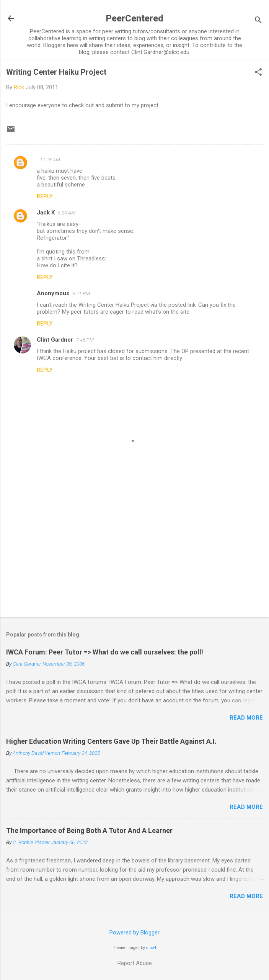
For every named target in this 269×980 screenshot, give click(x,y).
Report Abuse (135, 963)
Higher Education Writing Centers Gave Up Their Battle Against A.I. (111, 741)
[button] (258, 73)
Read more (246, 718)
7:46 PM (85, 340)
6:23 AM (67, 213)
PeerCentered (134, 18)
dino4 (151, 948)
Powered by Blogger (134, 933)
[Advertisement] (134, 551)
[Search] (258, 21)
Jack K (46, 213)
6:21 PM (81, 294)
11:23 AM (50, 160)
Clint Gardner (55, 340)
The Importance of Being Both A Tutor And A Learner (89, 830)
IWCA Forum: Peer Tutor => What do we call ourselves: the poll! (105, 652)
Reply (45, 196)
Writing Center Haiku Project (56, 72)
